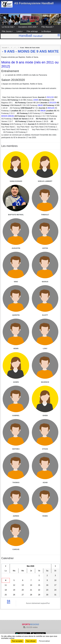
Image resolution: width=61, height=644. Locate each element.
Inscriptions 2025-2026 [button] (27, 27)
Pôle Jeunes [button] (7, 31)
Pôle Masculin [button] (47, 27)
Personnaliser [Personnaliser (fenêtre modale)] (44, 641)
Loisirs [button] (19, 31)
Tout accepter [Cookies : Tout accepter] (17, 641)
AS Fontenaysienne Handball (34, 3)
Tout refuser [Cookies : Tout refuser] (31, 641)
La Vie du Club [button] (8, 27)
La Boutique (46, 31)
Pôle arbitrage (32, 31)
